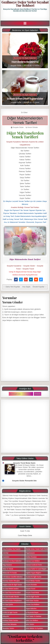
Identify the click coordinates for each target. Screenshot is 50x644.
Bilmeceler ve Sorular (10, 573)
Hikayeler (6, 616)
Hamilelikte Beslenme (25, 62)
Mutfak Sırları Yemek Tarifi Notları (37, 549)
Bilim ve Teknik (8, 569)
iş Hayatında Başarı (32, 612)
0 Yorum (36, 66)
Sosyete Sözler (16, 66)
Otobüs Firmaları (31, 557)
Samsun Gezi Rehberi (33, 561)
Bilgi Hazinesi (7, 565)
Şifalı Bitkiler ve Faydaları (34, 628)
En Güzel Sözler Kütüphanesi (12, 601)
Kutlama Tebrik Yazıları (10, 620)
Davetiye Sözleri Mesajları (11, 581)
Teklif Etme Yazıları (32, 601)
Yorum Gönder (33, 127)
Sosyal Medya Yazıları (33, 581)
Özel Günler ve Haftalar (34, 616)
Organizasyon (30, 553)
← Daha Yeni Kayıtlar (12, 287)
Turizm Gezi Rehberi (33, 604)
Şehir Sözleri (30, 624)
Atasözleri (6, 557)
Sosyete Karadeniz (14, 266)
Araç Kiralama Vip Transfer (12, 549)
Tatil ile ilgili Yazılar (32, 597)
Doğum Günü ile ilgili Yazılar (12, 585)
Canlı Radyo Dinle (25, 535)
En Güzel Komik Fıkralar (11, 597)
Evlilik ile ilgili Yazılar (10, 612)
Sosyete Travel (28, 269)
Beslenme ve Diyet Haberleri (25, 58)
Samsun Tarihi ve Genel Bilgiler (36, 569)
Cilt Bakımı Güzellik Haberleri (13, 577)
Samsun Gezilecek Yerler (34, 565)
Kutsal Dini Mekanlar (10, 624)
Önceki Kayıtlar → (40, 287)
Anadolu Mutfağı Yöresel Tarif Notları (25, 207)
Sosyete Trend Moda (32, 593)
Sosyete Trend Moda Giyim (24, 463)
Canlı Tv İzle (25, 531)
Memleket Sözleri (8, 628)
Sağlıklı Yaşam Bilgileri (33, 573)
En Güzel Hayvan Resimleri (12, 593)
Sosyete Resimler (31, 585)
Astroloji (6, 553)
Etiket (25, 113)
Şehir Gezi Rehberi (32, 620)
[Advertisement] (25, 16)
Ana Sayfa (26, 287)
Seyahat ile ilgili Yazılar (34, 577)
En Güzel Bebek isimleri (11, 589)
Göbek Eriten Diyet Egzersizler (25, 99)
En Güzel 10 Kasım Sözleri (25, 465)
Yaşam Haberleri (31, 609)
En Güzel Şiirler (8, 604)
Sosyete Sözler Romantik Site (24, 481)
